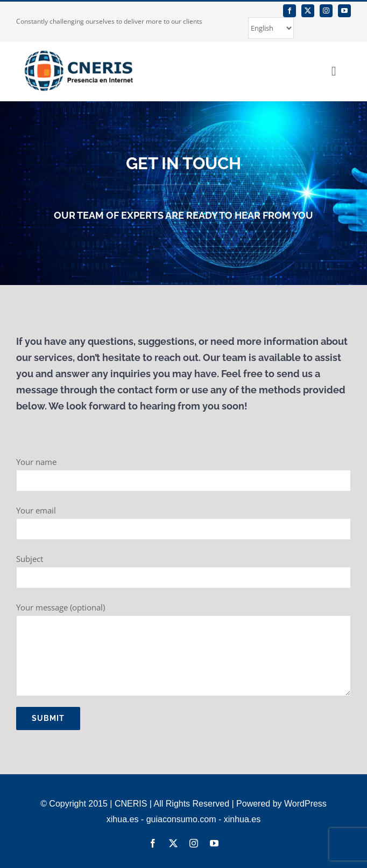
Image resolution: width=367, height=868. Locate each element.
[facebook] (290, 11)
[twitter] (308, 11)
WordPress (305, 804)
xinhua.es (242, 819)
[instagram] (326, 11)
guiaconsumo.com (181, 819)
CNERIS (131, 804)
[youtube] (344, 11)
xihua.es (123, 819)
